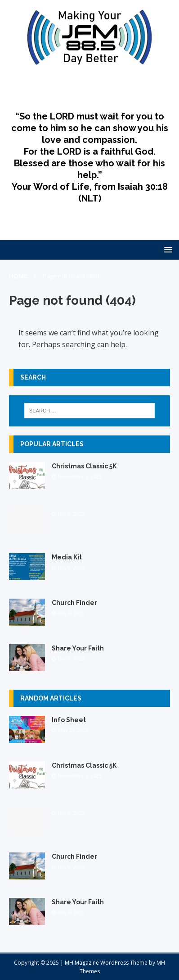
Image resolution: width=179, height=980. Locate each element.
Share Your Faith (78, 648)
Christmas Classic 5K (84, 466)
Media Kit (67, 557)
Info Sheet (69, 720)
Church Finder (74, 603)
